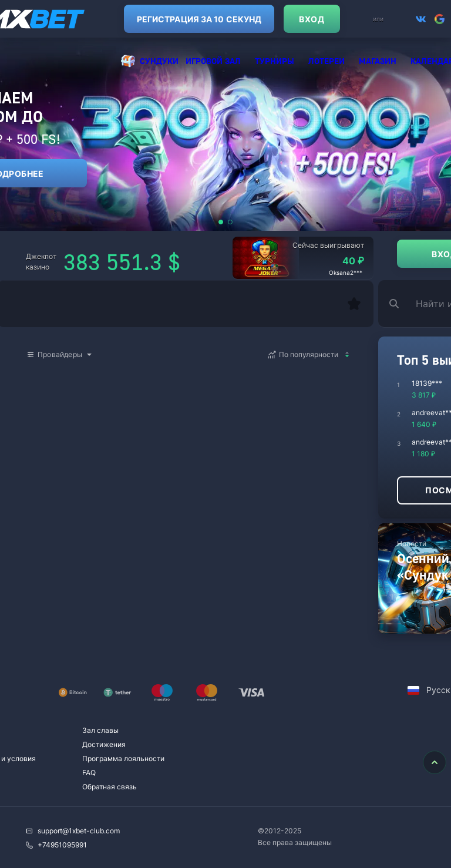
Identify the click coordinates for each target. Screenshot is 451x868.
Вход (284, 19)
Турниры (275, 61)
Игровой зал (213, 61)
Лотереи (327, 61)
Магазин (378, 61)
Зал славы (100, 730)
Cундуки (159, 61)
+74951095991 (56, 845)
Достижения (104, 744)
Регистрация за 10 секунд (171, 19)
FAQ (89, 773)
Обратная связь (110, 787)
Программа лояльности (123, 758)
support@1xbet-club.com (73, 831)
